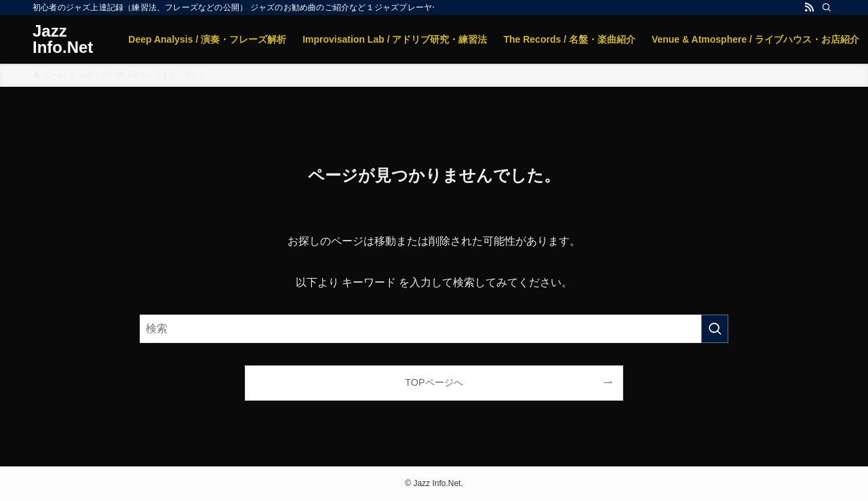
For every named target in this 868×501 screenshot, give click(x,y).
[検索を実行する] (715, 329)
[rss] (809, 7)
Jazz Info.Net (63, 39)
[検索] (827, 7)
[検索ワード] (434, 329)
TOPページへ (434, 382)
